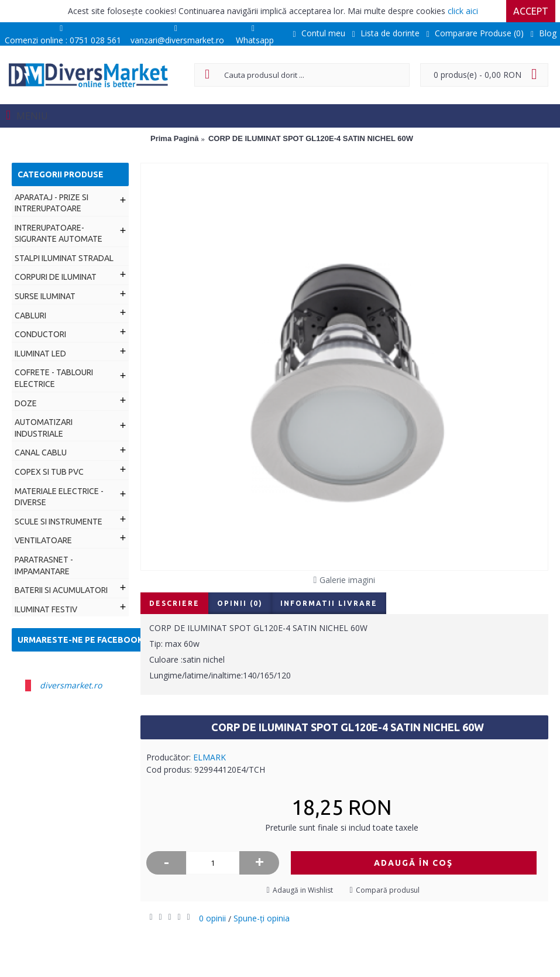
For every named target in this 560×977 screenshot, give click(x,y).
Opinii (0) (240, 603)
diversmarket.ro (71, 685)
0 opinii (212, 918)
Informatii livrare (329, 603)
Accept (531, 11)
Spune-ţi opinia (262, 918)
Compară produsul (388, 890)
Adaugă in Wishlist (303, 890)
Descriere (174, 603)
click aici (463, 11)
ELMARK (209, 757)
